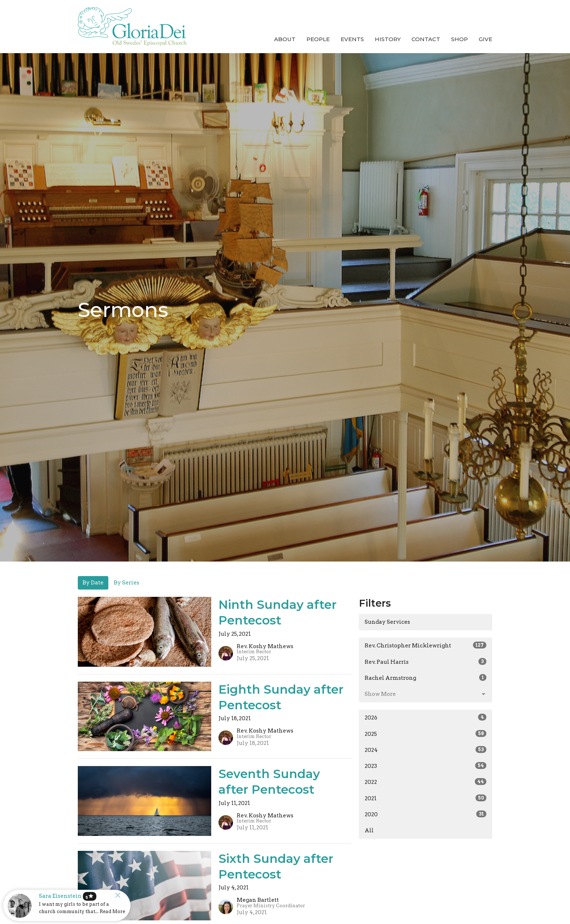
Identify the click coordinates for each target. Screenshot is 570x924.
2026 (426, 717)
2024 (426, 750)
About (285, 39)
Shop (459, 39)
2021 (426, 798)
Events (352, 39)
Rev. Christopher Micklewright (426, 645)
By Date (93, 583)
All (369, 830)
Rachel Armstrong (426, 678)
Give (485, 39)
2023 (426, 766)
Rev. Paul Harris (426, 662)
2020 (426, 814)
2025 (426, 734)
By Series (127, 583)
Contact (426, 39)
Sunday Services (387, 622)
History (388, 39)
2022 (426, 782)
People (318, 39)
